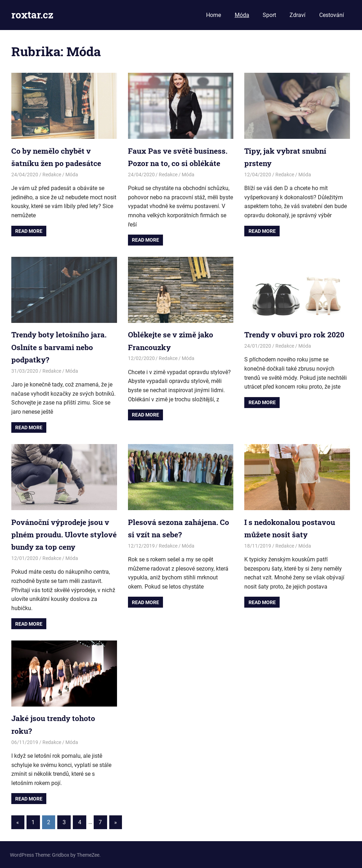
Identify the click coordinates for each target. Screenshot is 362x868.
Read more (29, 231)
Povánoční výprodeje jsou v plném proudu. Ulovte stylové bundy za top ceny (62, 534)
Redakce (52, 175)
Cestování (332, 15)
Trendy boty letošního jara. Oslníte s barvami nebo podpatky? (61, 347)
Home (214, 15)
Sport (269, 15)
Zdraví (297, 15)
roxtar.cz (32, 15)
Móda (242, 15)
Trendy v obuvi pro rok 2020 (296, 334)
